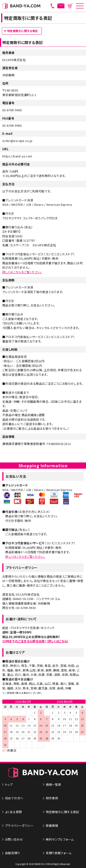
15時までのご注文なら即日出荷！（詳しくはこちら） (36, 641)
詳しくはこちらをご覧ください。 (22, 272)
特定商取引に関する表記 (22, 31)
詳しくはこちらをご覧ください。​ (25, 557)
